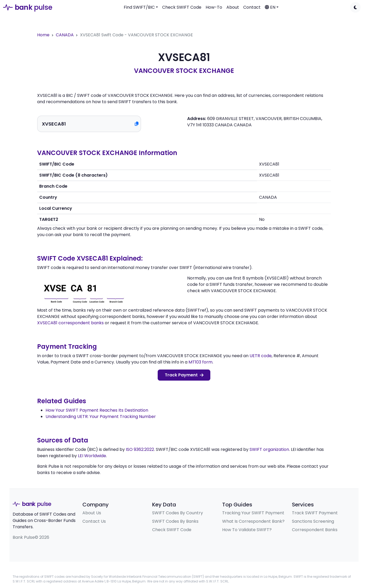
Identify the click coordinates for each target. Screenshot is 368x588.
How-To (214, 7)
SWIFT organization (269, 449)
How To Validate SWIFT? (247, 530)
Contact (252, 7)
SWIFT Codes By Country (178, 513)
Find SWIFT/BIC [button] (139, 7)
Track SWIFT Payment (315, 513)
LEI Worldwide (92, 456)
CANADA (65, 35)
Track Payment (184, 375)
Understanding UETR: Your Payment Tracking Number (101, 417)
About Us (92, 513)
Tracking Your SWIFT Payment (253, 513)
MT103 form (200, 362)
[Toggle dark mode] (355, 7)
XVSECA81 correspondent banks (70, 323)
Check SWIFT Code (182, 7)
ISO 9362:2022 (140, 449)
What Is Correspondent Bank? (253, 521)
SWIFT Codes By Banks (175, 521)
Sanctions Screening (313, 521)
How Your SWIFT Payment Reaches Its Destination (97, 410)
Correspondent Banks (315, 530)
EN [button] (270, 7)
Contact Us (94, 521)
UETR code (261, 356)
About (233, 7)
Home (43, 35)
